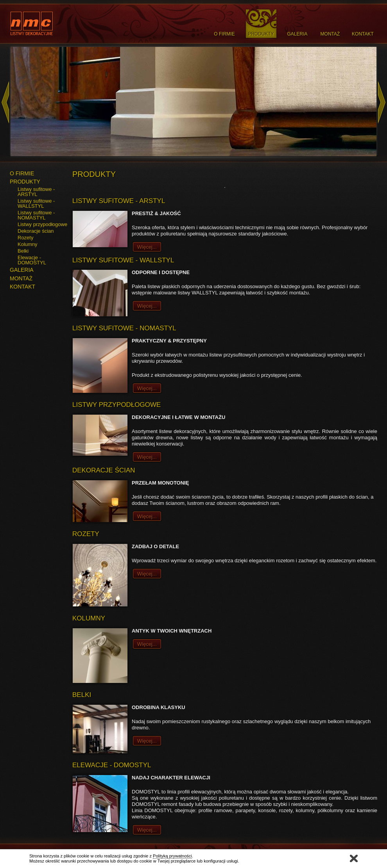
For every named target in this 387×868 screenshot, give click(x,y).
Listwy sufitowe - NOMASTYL (36, 215)
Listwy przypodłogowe (42, 224)
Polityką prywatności (172, 856)
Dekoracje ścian (36, 231)
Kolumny (28, 244)
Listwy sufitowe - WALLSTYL (36, 203)
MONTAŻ (21, 278)
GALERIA (22, 270)
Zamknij (354, 858)
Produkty (261, 34)
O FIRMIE (22, 173)
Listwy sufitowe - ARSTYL (36, 192)
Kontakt (363, 34)
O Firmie (224, 34)
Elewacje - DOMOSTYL (32, 260)
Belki (23, 251)
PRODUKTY (25, 182)
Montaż (330, 34)
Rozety (25, 238)
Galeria (297, 34)
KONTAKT (22, 287)
